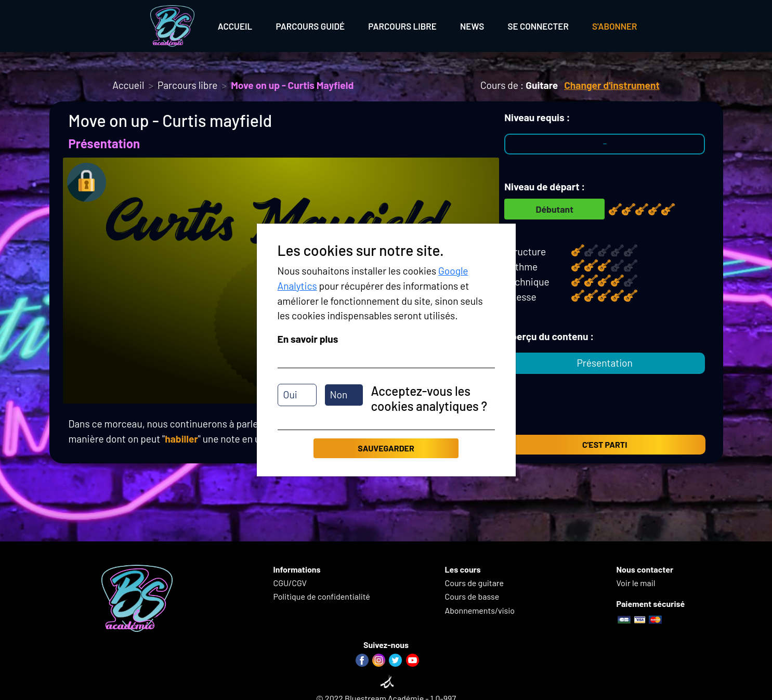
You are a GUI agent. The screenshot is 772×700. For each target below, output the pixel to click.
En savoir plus (308, 339)
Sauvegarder (386, 448)
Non (339, 394)
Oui (290, 394)
